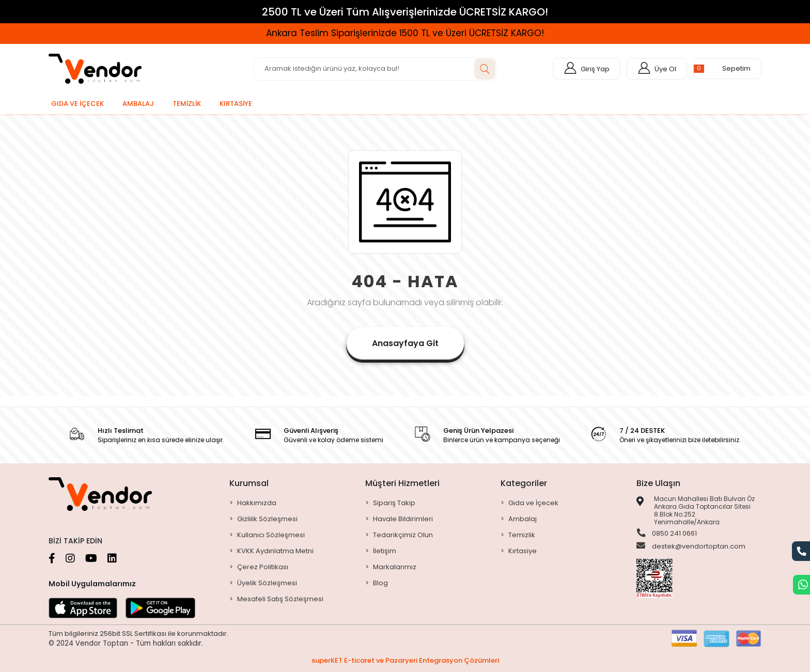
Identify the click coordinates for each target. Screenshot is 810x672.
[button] (727, 69)
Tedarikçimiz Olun (403, 535)
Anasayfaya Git (405, 343)
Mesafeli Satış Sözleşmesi (280, 599)
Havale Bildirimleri (403, 519)
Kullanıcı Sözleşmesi (271, 535)
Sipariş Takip (394, 503)
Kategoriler (524, 483)
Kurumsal (249, 483)
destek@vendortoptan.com (691, 547)
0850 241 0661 (667, 534)
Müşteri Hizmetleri (402, 483)
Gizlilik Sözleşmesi (267, 519)
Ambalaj (523, 519)
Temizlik (522, 535)
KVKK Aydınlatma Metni (275, 551)
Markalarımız (395, 567)
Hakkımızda (257, 503)
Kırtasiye (523, 551)
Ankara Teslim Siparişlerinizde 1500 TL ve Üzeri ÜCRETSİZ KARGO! (405, 33)
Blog (380, 583)
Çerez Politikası (263, 567)
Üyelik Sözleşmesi (267, 583)
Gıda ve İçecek (533, 503)
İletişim (385, 551)
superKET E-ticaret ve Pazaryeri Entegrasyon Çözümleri (405, 660)
